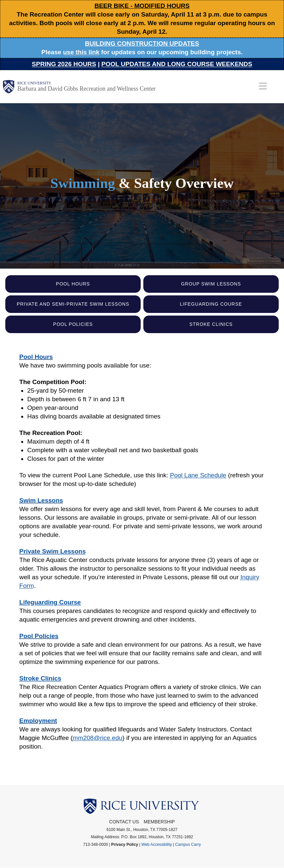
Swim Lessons (41, 500)
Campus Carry (188, 845)
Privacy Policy (125, 845)
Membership (159, 822)
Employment (38, 721)
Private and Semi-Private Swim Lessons (73, 304)
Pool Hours (73, 284)
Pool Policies (73, 324)
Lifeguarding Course (211, 304)
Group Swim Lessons (211, 284)
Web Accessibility (157, 845)
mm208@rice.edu (98, 738)
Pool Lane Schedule (198, 475)
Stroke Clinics (211, 324)
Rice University (34, 83)
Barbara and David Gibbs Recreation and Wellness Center (87, 89)
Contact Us (124, 822)
